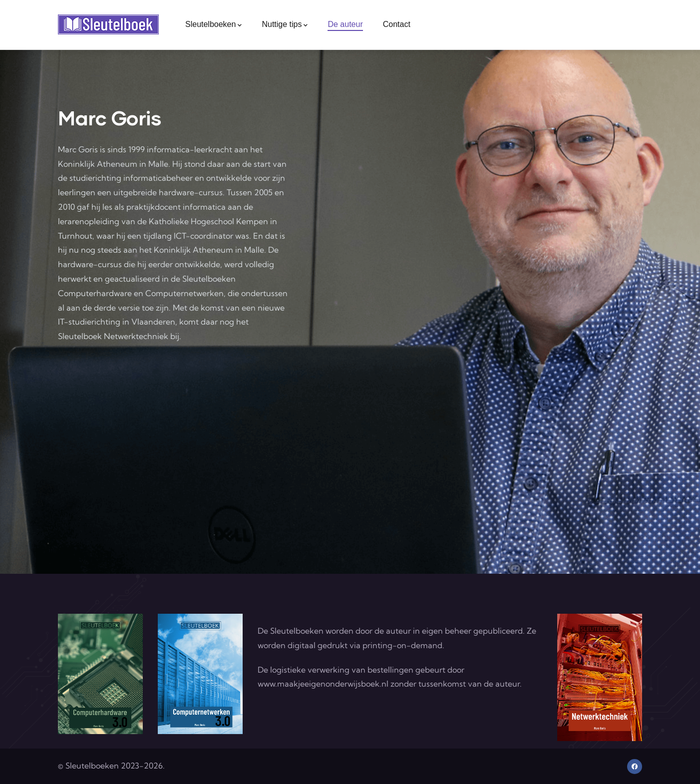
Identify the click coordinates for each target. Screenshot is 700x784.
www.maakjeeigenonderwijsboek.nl (323, 684)
